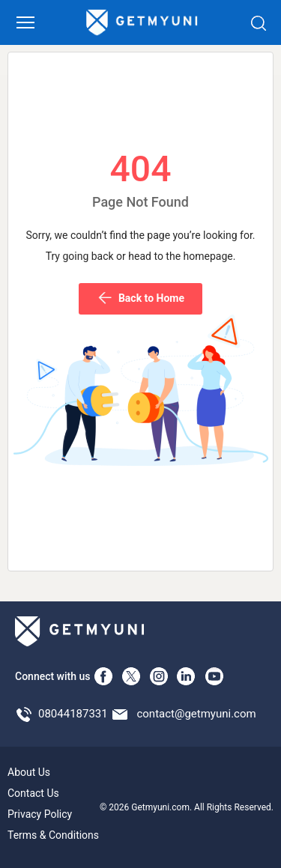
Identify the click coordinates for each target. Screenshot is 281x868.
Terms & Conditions (53, 835)
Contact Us (33, 793)
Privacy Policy (40, 814)
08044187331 (73, 714)
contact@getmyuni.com (196, 714)
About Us (29, 772)
